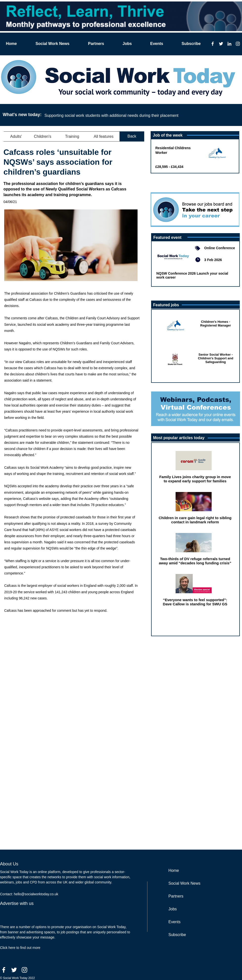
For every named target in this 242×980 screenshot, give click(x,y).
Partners (176, 896)
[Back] (132, 136)
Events (174, 922)
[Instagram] (238, 44)
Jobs (173, 909)
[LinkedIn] (229, 44)
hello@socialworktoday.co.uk (36, 894)
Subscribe (177, 935)
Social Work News (184, 883)
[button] (16, 137)
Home (174, 870)
